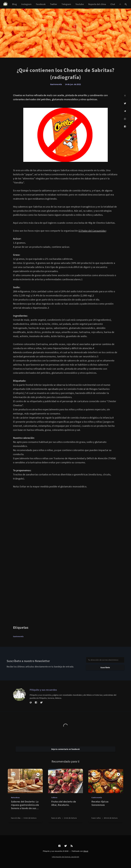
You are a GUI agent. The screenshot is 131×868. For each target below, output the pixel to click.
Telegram (66, 4)
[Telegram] (125, 111)
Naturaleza (15, 797)
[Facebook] (125, 126)
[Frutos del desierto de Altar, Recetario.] (66, 811)
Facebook (41, 4)
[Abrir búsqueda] (126, 4)
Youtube (80, 4)
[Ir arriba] (125, 96)
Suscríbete (105, 667)
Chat (113, 4)
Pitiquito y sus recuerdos (43, 690)
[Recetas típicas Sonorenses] (106, 811)
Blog (14, 4)
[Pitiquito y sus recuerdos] (19, 695)
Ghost (86, 851)
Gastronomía (56, 84)
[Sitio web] (31, 703)
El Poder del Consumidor (92, 231)
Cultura (54, 797)
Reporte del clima (97, 4)
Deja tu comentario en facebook (65, 749)
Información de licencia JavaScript (65, 857)
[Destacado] (38, 774)
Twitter (54, 4)
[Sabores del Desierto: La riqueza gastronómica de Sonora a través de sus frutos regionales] (25, 811)
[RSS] (72, 846)
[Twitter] (125, 103)
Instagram (26, 4)
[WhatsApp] (125, 119)
